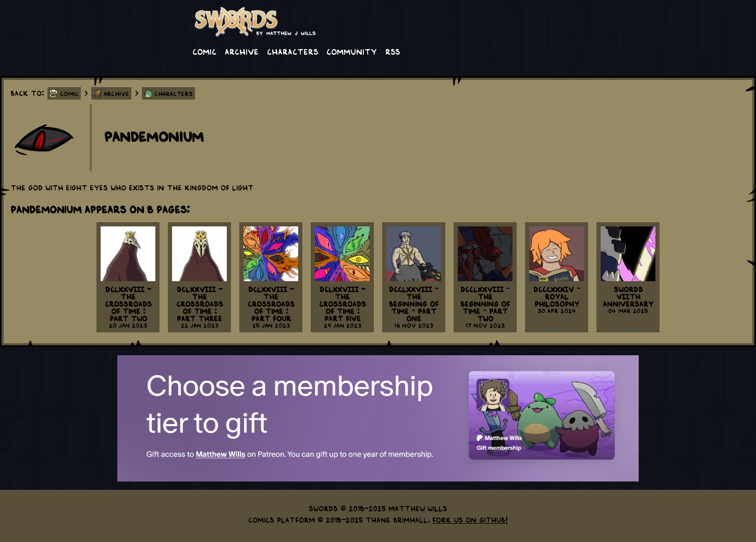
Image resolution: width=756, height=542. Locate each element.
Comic (204, 51)
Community (352, 51)
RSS (393, 51)
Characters (292, 51)
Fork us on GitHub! (470, 520)
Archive (242, 51)
